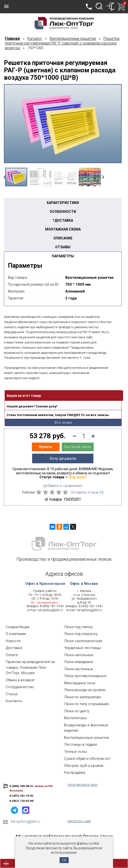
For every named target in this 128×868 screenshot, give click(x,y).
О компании (16, 634)
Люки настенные (79, 669)
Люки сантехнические (83, 641)
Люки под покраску (81, 634)
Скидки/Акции (18, 627)
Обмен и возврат (20, 680)
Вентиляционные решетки (86, 738)
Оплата (12, 655)
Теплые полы (75, 752)
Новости (13, 641)
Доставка (14, 648)
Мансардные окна (80, 683)
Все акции (63, 422)
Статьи (12, 694)
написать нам (79, 821)
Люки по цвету (77, 711)
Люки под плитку (78, 627)
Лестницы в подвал (81, 744)
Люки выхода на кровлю (85, 690)
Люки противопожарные (85, 676)
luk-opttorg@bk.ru (50, 610)
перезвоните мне (83, 785)
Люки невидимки (79, 662)
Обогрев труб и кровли (84, 766)
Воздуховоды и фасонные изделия (86, 728)
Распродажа (75, 773)
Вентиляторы (75, 718)
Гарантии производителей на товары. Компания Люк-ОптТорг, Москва (30, 667)
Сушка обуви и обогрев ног (87, 759)
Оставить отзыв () (87, 492)
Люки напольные (79, 655)
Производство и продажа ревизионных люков (64, 559)
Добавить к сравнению (63, 486)
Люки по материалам (82, 697)
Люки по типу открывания (86, 704)
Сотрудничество (20, 687)
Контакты (14, 701)
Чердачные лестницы (83, 648)
